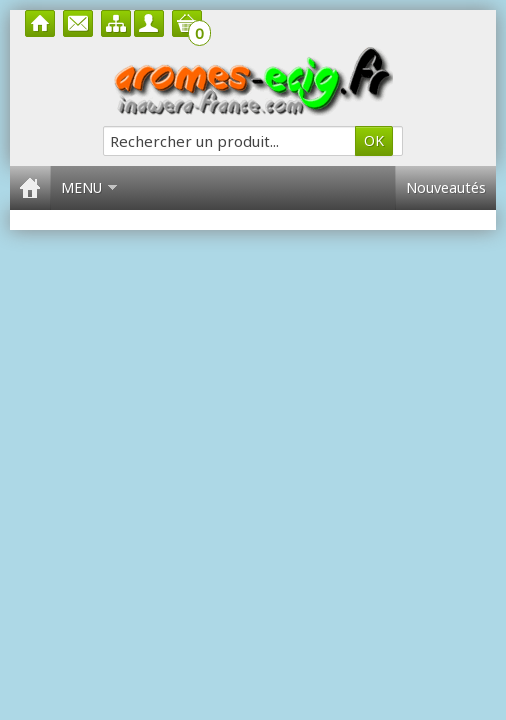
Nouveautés (446, 187)
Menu (89, 187)
